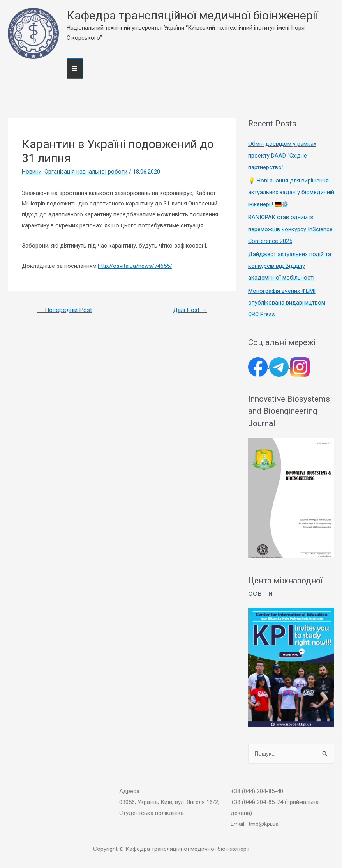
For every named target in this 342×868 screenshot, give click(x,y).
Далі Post (189, 310)
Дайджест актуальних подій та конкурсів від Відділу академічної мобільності (290, 265)
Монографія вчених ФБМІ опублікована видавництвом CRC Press (287, 302)
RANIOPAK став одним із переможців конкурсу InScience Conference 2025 (290, 229)
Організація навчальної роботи (86, 172)
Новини (32, 172)
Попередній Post (66, 310)
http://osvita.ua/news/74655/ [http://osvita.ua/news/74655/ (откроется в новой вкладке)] (135, 266)
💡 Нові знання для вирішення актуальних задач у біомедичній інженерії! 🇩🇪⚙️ (289, 192)
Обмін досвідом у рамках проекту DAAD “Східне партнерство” (282, 156)
